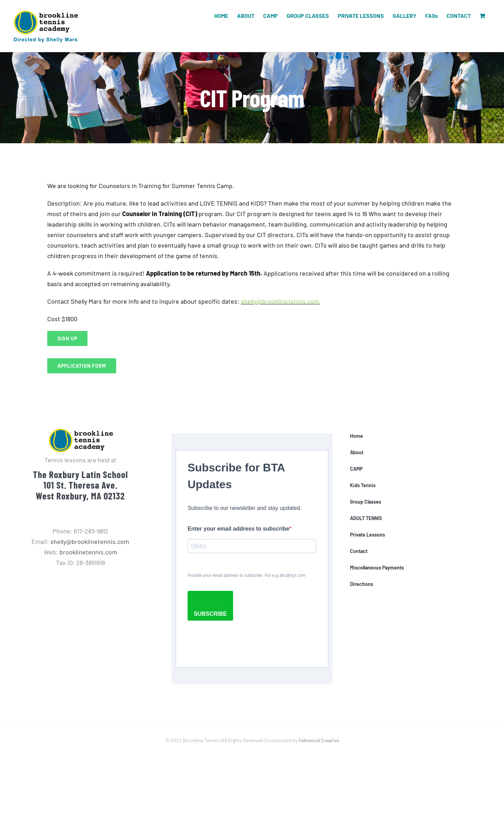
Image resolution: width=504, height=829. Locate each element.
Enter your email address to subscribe (239, 529)
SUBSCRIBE (210, 614)
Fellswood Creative (319, 740)
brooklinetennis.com (88, 552)
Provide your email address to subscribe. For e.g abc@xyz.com (247, 575)
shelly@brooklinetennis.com (280, 301)
